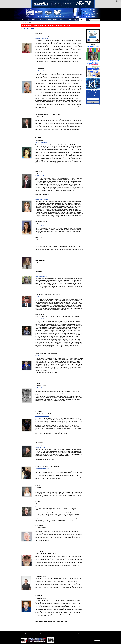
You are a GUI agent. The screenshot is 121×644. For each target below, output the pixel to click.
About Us (58, 633)
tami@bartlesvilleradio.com (42, 143)
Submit (62, 20)
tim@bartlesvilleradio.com (42, 447)
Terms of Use (95, 633)
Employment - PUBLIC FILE (84, 633)
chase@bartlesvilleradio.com (42, 416)
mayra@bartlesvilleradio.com (42, 226)
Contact (83, 20)
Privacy (22, 635)
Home (23, 20)
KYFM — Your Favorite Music (92, 13)
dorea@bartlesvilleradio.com (42, 71)
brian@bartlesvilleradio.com (42, 356)
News (28, 20)
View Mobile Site (97, 640)
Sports (41, 20)
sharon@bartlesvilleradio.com (43, 490)
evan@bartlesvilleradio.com (42, 297)
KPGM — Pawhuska (90, 16)
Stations (55, 20)
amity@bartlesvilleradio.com (42, 469)
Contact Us (29, 635)
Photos (76, 20)
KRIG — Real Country (90, 15)
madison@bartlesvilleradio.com (43, 242)
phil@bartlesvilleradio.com (42, 506)
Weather (34, 20)
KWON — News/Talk (90, 12)
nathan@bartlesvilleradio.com (42, 319)
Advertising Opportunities (40, 633)
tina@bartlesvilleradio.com (42, 276)
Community (48, 20)
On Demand (69, 20)
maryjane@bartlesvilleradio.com (43, 199)
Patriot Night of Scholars (26, 633)
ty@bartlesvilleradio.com (41, 388)
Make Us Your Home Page (69, 633)
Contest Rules (51, 633)
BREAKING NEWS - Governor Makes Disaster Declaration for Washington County (46, 25)
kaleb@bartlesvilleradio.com (42, 176)
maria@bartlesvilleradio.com (42, 265)
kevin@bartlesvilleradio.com (42, 38)
